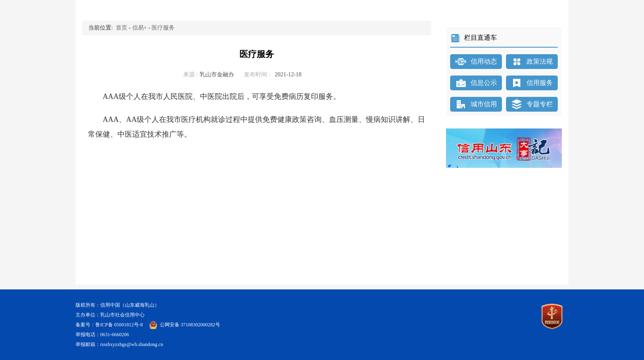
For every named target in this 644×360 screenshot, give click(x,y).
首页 (122, 28)
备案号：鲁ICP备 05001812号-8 (110, 325)
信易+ (140, 28)
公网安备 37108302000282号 (190, 325)
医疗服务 (163, 28)
